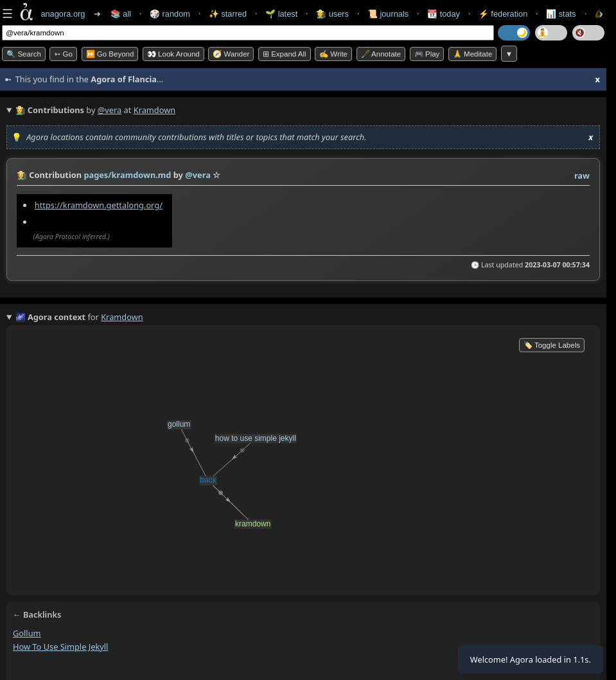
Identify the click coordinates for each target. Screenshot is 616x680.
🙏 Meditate (472, 54)
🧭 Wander (231, 54)
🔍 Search (24, 54)
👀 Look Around (173, 54)
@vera (110, 110)
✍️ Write (333, 54)
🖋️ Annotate (381, 54)
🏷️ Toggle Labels (552, 345)
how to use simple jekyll (60, 647)
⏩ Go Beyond (110, 54)
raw (582, 175)
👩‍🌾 (22, 175)
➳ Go (63, 54)
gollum (27, 634)
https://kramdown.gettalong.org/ (99, 205)
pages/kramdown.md (127, 175)
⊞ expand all (285, 54)
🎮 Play (427, 54)
